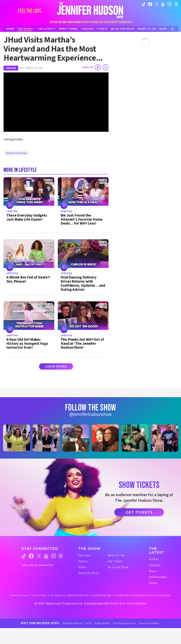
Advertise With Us (78, 595)
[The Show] (26, 29)
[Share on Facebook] (98, 67)
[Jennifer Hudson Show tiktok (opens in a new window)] (144, 4)
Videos (83, 567)
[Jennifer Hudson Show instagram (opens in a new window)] (169, 4)
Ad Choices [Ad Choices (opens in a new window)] (57, 595)
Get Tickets (139, 512)
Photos (83, 561)
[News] (46, 29)
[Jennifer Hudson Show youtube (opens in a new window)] (163, 4)
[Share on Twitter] (106, 67)
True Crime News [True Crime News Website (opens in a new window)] (149, 623)
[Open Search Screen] (172, 29)
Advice (153, 583)
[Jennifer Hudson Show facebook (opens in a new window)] (150, 4)
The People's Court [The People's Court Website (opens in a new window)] (124, 623)
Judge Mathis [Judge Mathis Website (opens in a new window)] (102, 623)
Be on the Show (118, 567)
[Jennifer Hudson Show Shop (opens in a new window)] (163, 29)
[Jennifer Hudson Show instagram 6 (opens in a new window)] (164, 438)
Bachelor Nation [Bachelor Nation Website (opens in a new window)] (73, 623)
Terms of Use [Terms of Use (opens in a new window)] (39, 595)
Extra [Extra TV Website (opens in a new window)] (88, 623)
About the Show (89, 573)
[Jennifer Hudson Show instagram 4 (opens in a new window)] (105, 438)
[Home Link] (90, 10)
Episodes (84, 555)
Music (153, 571)
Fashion (154, 559)
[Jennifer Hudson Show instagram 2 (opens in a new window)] (46, 438)
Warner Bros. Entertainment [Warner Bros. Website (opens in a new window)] (128, 604)
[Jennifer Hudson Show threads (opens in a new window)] (61, 556)
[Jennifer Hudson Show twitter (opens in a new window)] (157, 4)
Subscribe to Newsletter (37, 565)
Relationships (158, 577)
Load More (56, 366)
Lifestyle (11, 68)
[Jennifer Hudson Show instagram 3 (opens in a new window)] (76, 438)
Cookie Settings (102, 595)
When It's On (116, 555)
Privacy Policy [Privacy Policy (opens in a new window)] (19, 595)
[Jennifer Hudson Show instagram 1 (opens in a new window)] (17, 438)
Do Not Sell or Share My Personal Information (143, 595)
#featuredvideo (16, 153)
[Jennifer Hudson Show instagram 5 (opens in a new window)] (135, 438)
